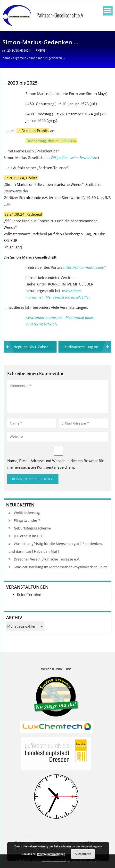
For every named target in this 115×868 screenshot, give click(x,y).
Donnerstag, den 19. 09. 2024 (51, 141)
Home (6, 58)
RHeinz (41, 51)
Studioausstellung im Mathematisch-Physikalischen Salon (87, 347)
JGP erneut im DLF (28, 536)
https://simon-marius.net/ (84, 267)
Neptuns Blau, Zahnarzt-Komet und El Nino (35, 347)
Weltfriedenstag (27, 513)
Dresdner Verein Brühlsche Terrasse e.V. (47, 559)
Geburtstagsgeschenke (32, 528)
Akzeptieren (83, 854)
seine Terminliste (84, 158)
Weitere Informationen (51, 854)
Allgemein (20, 58)
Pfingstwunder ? (27, 520)
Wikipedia (59, 158)
